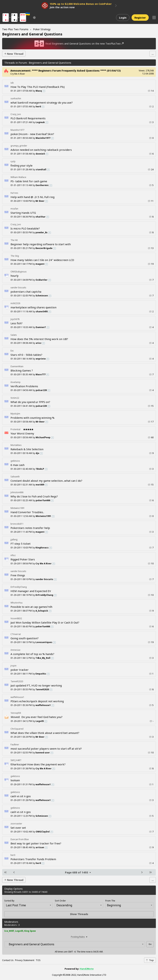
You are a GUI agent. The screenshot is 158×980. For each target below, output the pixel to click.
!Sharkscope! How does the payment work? (38, 764)
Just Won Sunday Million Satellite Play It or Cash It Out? (45, 622)
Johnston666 (17, 492)
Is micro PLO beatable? (25, 228)
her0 (13, 855)
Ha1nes (14, 193)
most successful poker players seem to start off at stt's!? (46, 749)
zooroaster (16, 824)
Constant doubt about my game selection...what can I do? (46, 481)
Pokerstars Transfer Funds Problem (33, 859)
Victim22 (15, 398)
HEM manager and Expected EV (31, 591)
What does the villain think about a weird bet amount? (45, 733)
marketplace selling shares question (33, 307)
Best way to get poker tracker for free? (36, 843)
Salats (14, 335)
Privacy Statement (25, 960)
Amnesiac (16, 650)
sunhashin (16, 98)
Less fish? (17, 323)
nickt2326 (15, 303)
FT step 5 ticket (21, 544)
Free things (18, 575)
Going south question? (25, 638)
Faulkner (15, 745)
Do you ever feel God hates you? (37, 717)
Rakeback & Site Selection (27, 449)
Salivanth (15, 477)
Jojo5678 (15, 319)
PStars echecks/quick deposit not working (37, 701)
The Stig (15, 256)
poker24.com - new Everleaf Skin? (32, 134)
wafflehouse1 (17, 697)
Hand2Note (87, 969)
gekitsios (15, 461)
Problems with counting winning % (32, 418)
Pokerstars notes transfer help (30, 528)
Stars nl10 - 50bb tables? (26, 355)
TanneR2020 (17, 681)
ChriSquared (17, 729)
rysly (13, 161)
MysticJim (15, 414)
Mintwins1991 (18, 508)
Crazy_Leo (16, 114)
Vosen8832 (16, 618)
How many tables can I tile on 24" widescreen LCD (42, 260)
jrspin (13, 666)
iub (12, 83)
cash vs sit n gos (21, 796)
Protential (15, 429)
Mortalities (16, 445)
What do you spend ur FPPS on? (30, 402)
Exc (12, 351)
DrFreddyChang (19, 587)
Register (140, 18)
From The (110, 901)
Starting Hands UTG (23, 213)
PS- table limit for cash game (29, 181)
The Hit (14, 240)
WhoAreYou (17, 603)
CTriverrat (16, 634)
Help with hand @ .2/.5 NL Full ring (32, 197)
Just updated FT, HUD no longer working (36, 685)
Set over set (18, 828)
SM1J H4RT (16, 760)
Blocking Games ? (22, 370)
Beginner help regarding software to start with (41, 244)
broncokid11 (17, 524)
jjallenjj (14, 540)
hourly (15, 276)
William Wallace (18, 177)
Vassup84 (16, 713)
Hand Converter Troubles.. (27, 512)
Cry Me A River (18, 74)
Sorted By (9, 901)
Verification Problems (24, 386)
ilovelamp (16, 382)
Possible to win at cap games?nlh (31, 607)
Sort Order (60, 901)
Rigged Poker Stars (23, 559)
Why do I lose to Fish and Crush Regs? (34, 496)
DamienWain (17, 366)
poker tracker (20, 670)
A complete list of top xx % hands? (32, 654)
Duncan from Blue (20, 839)
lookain (15, 780)
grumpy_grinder (19, 146)
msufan (14, 209)
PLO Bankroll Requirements (28, 118)
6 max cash (17, 465)
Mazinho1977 (17, 130)
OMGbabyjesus (19, 272)
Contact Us (8, 960)
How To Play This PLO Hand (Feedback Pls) (38, 87)
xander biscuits (18, 288)
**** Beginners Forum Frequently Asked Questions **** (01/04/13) (76, 70)
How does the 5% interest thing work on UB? (39, 339)
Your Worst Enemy (22, 433)
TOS (38, 960)
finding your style (22, 165)
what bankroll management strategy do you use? (42, 102)
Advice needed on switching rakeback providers (41, 150)
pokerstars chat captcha (26, 292)
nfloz (13, 555)
